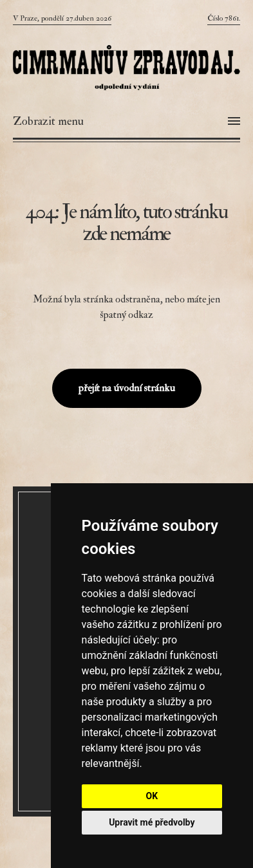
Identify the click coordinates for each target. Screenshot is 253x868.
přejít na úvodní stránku (127, 388)
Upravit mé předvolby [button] (152, 822)
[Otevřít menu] (126, 122)
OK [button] (152, 796)
